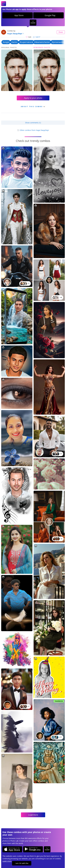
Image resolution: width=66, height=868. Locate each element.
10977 (37, 37)
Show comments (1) (33, 123)
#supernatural (26, 42)
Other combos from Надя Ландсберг (33, 130)
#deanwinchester (42, 42)
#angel (6, 42)
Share (61, 32)
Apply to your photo (33, 98)
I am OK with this (22, 863)
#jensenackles (58, 42)
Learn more (7, 861)
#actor (14, 42)
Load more (33, 815)
